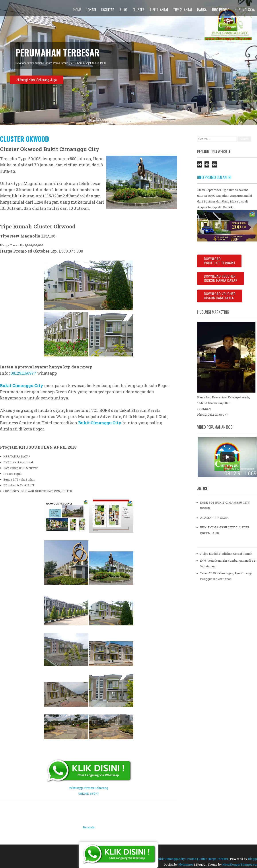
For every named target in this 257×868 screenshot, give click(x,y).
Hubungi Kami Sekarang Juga (37, 80)
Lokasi (91, 10)
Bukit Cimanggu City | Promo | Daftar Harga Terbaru (192, 859)
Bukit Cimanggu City (22, 385)
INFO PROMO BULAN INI (214, 177)
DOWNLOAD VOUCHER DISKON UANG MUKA (220, 296)
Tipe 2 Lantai (183, 10)
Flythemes (186, 864)
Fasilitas (108, 10)
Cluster (138, 10)
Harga (202, 10)
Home (77, 10)
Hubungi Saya (245, 10)
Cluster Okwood (24, 139)
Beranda (89, 827)
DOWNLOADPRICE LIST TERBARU (219, 261)
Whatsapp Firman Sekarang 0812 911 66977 (89, 788)
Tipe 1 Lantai (159, 10)
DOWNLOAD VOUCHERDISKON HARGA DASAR (221, 278)
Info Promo (221, 10)
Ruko (123, 10)
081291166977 (23, 373)
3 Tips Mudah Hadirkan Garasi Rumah (226, 554)
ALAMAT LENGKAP (214, 518)
